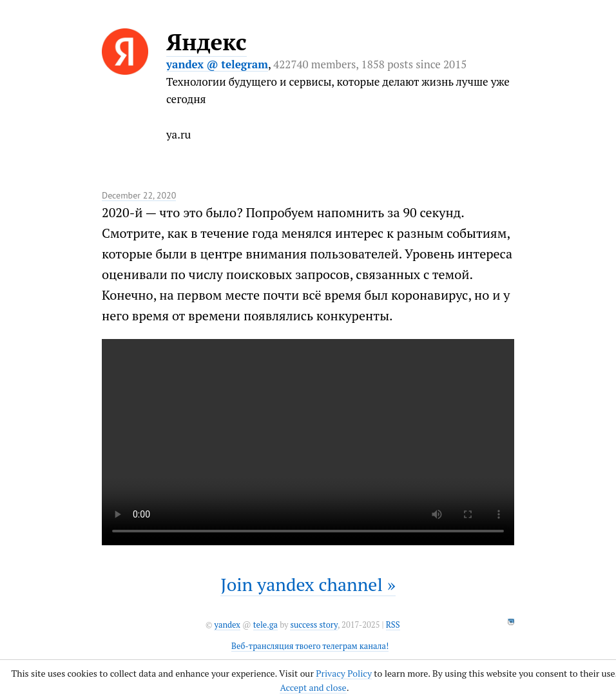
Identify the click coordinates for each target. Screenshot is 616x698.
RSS (393, 625)
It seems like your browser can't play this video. (308, 442)
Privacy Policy (344, 673)
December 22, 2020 (139, 195)
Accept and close (313, 687)
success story (313, 625)
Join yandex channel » (308, 584)
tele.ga (265, 625)
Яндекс (207, 42)
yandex (227, 625)
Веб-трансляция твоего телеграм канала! (310, 646)
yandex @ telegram (217, 64)
